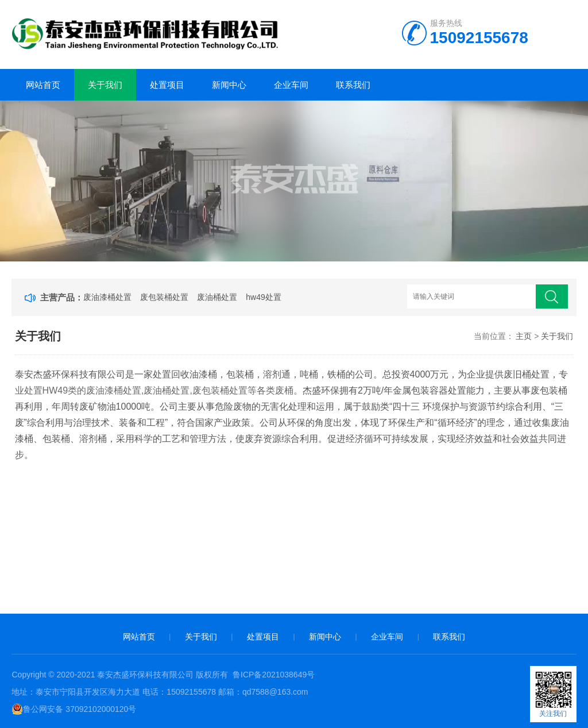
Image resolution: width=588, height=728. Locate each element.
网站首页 (43, 85)
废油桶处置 (217, 297)
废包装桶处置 (164, 297)
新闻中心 (229, 85)
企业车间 (291, 85)
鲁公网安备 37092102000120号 (74, 709)
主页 (524, 336)
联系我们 (353, 85)
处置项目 (167, 85)
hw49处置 (263, 297)
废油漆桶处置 (107, 297)
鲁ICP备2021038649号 (274, 675)
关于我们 (105, 85)
